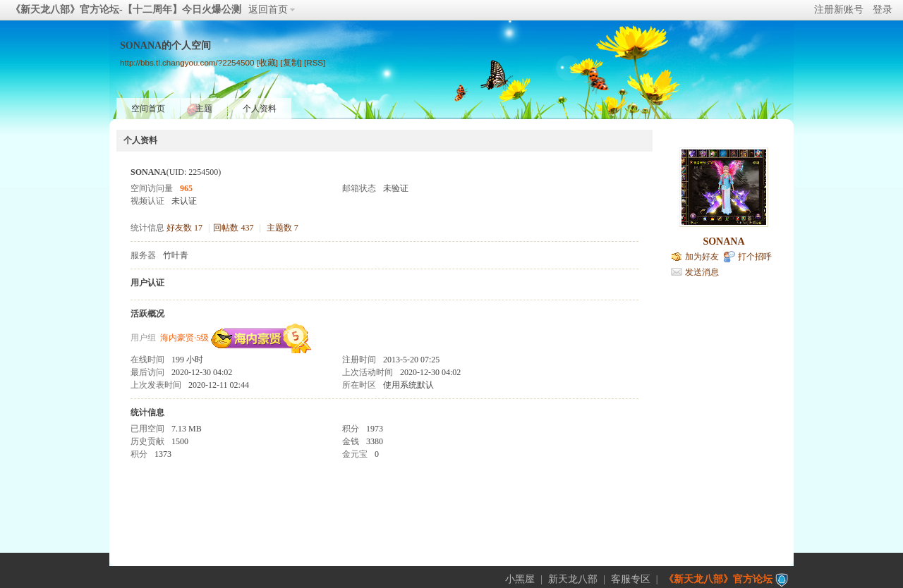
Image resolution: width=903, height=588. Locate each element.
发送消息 (702, 272)
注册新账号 (839, 10)
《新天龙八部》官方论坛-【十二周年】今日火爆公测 (126, 10)
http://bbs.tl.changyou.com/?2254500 (187, 62)
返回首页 (268, 10)
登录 (883, 10)
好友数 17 (184, 228)
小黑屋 (520, 579)
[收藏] (267, 62)
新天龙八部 (573, 579)
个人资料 (260, 109)
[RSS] (315, 62)
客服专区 (631, 579)
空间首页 (148, 109)
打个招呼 (755, 257)
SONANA (723, 241)
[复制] (291, 62)
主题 (204, 109)
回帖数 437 (233, 228)
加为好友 (702, 257)
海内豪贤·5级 (184, 338)
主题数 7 (283, 228)
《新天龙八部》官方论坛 (718, 579)
